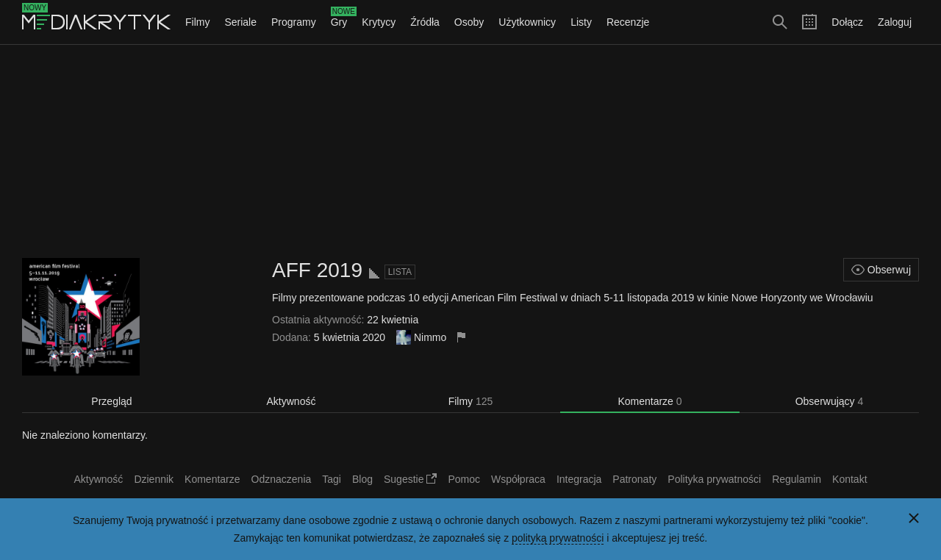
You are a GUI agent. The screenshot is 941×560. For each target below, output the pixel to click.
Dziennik (154, 479)
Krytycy (379, 22)
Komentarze (650, 401)
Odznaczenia (282, 479)
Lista (400, 272)
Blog (362, 479)
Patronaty (634, 479)
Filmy (197, 22)
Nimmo (430, 337)
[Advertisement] (470, 151)
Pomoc (464, 479)
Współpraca (518, 479)
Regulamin (797, 479)
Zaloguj (895, 22)
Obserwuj (881, 270)
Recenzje (628, 22)
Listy (581, 22)
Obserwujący (830, 401)
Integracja (579, 479)
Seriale (240, 22)
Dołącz (847, 22)
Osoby (469, 22)
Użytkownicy (527, 22)
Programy (294, 22)
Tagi (332, 479)
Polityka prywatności (714, 479)
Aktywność (291, 401)
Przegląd (111, 401)
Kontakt (849, 479)
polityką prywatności (558, 538)
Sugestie (410, 479)
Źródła (425, 22)
